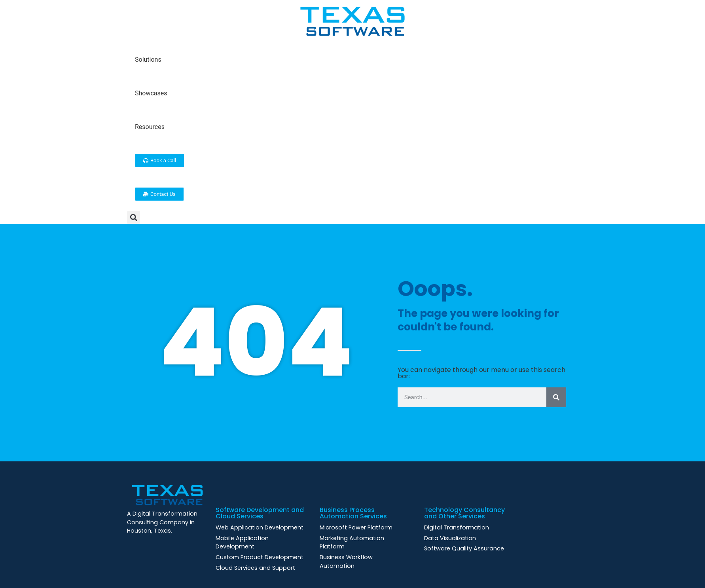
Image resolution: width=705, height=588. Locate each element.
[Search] (556, 397)
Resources (150, 127)
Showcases (151, 93)
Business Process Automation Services (353, 513)
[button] (134, 217)
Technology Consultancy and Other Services (464, 513)
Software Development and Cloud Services (260, 513)
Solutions (148, 60)
